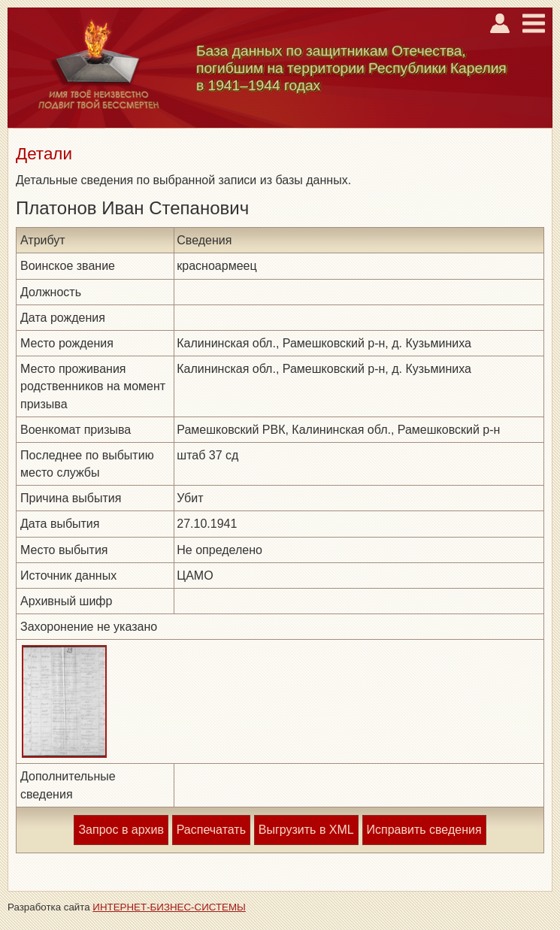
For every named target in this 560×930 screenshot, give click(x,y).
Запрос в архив (121, 830)
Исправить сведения (424, 830)
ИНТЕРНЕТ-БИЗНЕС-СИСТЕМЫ (169, 907)
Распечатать (211, 830)
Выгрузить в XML (306, 830)
